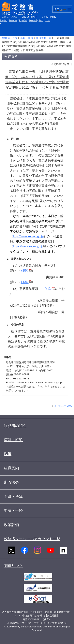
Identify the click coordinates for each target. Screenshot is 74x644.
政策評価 (11, 525)
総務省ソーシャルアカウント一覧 (32, 539)
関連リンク (13, 566)
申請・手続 (13, 511)
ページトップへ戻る (63, 406)
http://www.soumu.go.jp (28, 236)
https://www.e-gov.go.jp (30, 246)
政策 (8, 454)
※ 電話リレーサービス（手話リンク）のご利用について (37, 623)
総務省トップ (10, 38)
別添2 (26, 282)
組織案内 (11, 468)
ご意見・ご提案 (10, 17)
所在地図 (52, 616)
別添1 (26, 270)
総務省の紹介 (15, 426)
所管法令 (11, 482)
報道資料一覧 (44, 38)
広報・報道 (27, 38)
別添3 (50, 289)
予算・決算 (13, 497)
